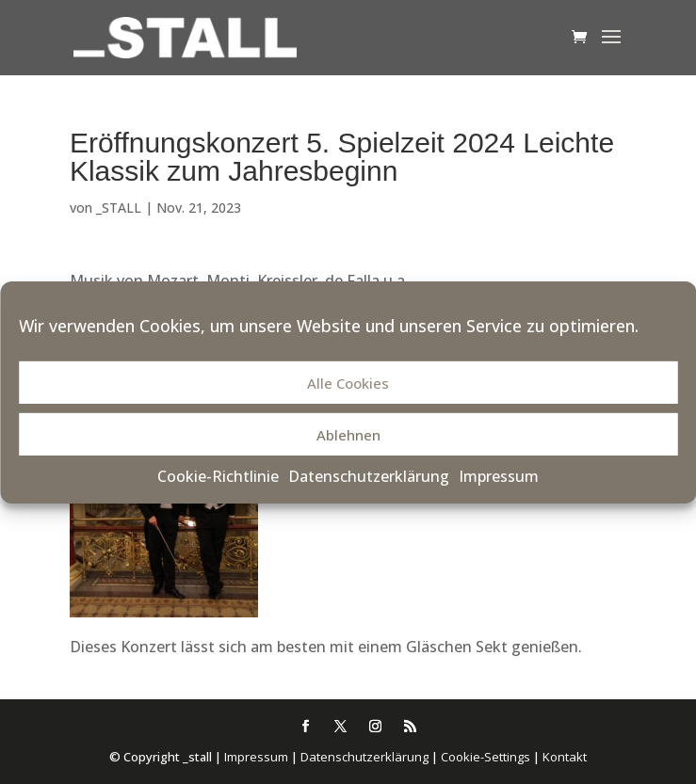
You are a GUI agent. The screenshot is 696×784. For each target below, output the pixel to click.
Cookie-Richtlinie (218, 476)
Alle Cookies (348, 383)
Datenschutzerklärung (369, 476)
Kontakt (565, 757)
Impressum (499, 476)
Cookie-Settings (486, 757)
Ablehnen (348, 435)
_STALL (119, 208)
